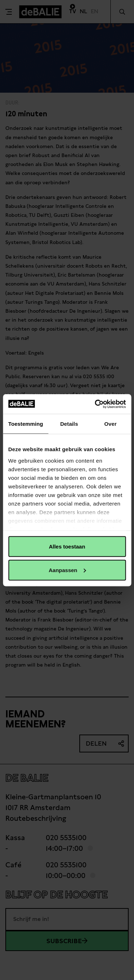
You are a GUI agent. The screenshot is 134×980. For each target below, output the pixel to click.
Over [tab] (111, 424)
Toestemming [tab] (26, 424)
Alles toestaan (67, 547)
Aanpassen (67, 570)
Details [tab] (69, 424)
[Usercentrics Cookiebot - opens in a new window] (95, 404)
